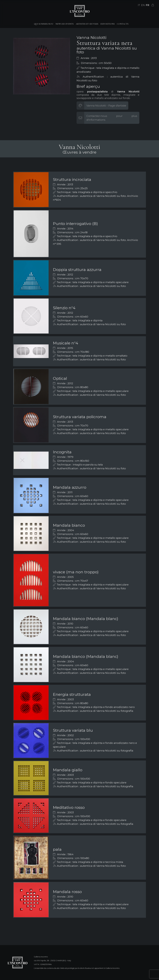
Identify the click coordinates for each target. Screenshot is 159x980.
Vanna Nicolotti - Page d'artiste (106, 106)
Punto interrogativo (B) (75, 224)
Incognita (62, 452)
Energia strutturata (72, 694)
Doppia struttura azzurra (77, 270)
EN (143, 5)
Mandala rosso (67, 892)
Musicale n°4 (66, 343)
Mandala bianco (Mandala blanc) (86, 619)
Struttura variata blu (73, 730)
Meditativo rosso (69, 807)
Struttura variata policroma (80, 417)
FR (147, 5)
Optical (60, 378)
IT (139, 5)
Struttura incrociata (72, 179)
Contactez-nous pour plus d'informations (112, 118)
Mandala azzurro (70, 487)
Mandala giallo (68, 770)
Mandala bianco (69, 525)
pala (57, 849)
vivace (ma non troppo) (76, 572)
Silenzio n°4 (64, 308)
